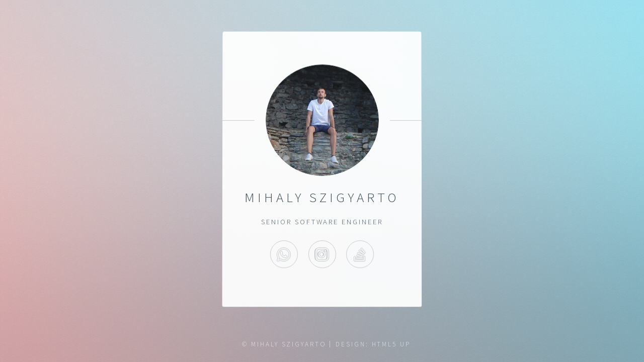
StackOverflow (360, 255)
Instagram (322, 255)
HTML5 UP (391, 344)
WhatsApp (284, 255)
